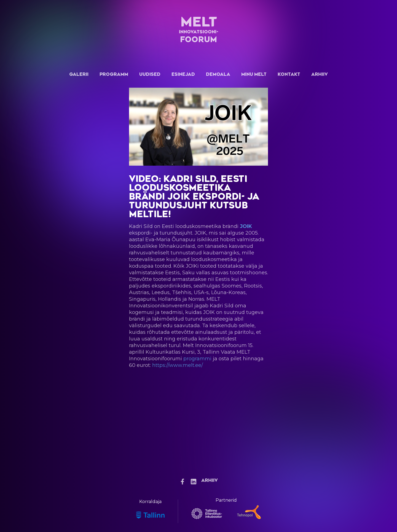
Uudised (150, 74)
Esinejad (183, 74)
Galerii (79, 74)
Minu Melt (254, 74)
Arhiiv (320, 74)
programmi (197, 359)
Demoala (218, 74)
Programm (114, 74)
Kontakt (289, 74)
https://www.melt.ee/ (178, 365)
